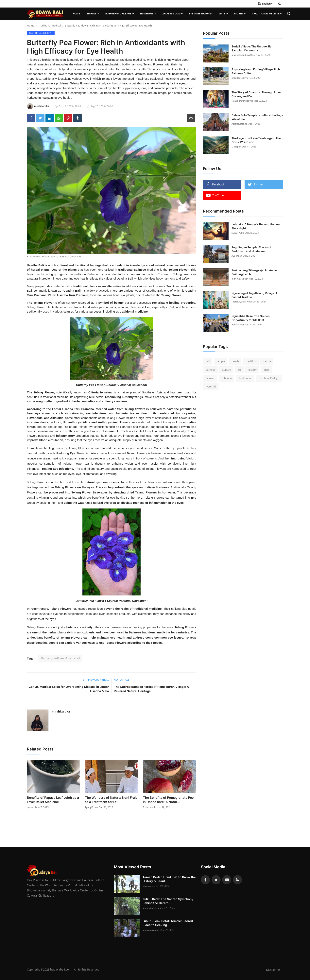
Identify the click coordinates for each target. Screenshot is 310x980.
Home (76, 14)
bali (207, 361)
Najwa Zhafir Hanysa (243, 101)
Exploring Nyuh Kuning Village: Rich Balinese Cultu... (256, 71)
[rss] (237, 880)
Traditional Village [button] (119, 14)
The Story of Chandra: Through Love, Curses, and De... (256, 94)
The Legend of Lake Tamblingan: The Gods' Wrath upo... (256, 140)
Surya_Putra (238, 233)
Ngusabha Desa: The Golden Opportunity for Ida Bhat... (251, 318)
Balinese (210, 370)
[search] (289, 14)
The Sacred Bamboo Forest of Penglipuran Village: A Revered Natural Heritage (151, 689)
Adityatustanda (240, 124)
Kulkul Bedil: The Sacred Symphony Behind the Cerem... (168, 901)
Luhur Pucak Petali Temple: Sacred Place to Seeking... (168, 923)
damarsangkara (241, 325)
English (264, 4)
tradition (251, 361)
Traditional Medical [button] (267, 14)
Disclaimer (273, 970)
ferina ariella (150, 807)
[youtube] (227, 880)
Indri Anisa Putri (241, 279)
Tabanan (227, 378)
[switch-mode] (280, 4)
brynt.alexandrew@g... (244, 55)
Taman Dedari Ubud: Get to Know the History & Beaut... (169, 879)
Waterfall (211, 387)
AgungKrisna (92, 807)
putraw (31, 807)
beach (235, 361)
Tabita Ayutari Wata (243, 302)
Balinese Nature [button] (201, 14)
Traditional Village (269, 378)
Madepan (237, 147)
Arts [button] (224, 14)
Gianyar (210, 378)
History (252, 370)
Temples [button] (92, 14)
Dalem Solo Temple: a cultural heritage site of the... (257, 117)
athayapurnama (152, 930)
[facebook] (205, 880)
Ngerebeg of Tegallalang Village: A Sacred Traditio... (255, 295)
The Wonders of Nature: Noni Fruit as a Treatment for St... (111, 800)
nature (267, 361)
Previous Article (96, 680)
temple (221, 361)
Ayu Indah (237, 256)
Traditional (245, 378)
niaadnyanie (150, 886)
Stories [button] (240, 14)
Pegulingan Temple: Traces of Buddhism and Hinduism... (251, 249)
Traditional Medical (50, 26)
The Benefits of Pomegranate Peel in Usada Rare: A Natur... (169, 800)
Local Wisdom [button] (172, 14)
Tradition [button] (148, 14)
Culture (226, 370)
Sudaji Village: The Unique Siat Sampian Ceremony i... (252, 48)
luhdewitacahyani (153, 908)
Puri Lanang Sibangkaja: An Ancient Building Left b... (256, 272)
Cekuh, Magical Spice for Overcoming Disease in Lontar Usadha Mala (69, 689)
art (239, 370)
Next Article (124, 680)
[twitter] (216, 880)
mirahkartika (61, 711)
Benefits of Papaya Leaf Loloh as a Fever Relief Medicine (53, 800)
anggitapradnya (241, 78)
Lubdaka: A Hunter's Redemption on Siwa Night (256, 226)
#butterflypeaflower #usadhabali (60, 658)
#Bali (266, 370)
